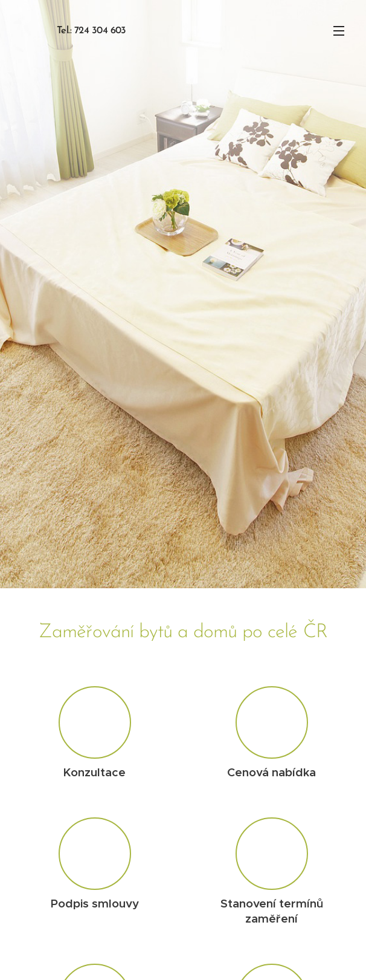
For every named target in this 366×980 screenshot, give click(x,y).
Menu (339, 31)
